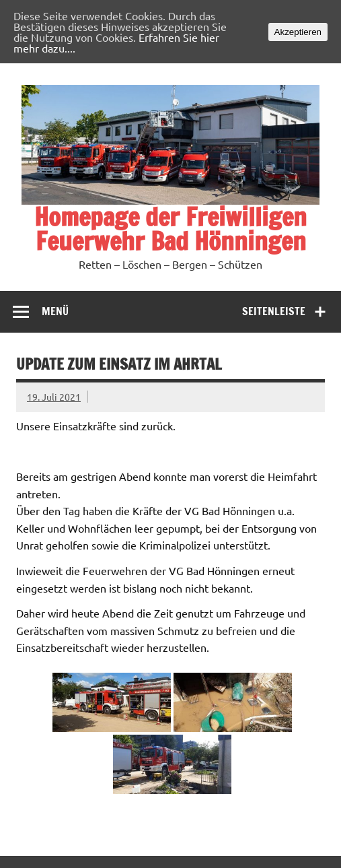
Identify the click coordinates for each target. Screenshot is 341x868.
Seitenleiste (274, 310)
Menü (55, 310)
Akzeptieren (298, 32)
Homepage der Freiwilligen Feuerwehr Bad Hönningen (170, 229)
